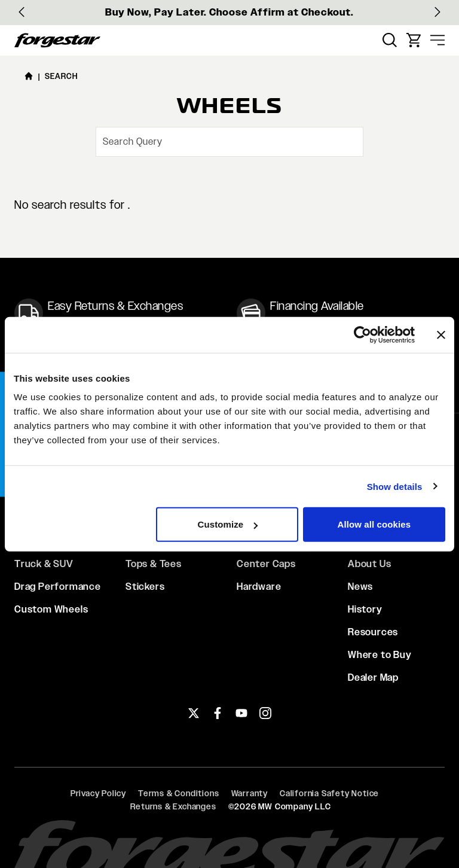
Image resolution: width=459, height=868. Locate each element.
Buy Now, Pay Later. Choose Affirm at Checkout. (229, 12)
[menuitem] (390, 40)
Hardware (259, 587)
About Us (369, 564)
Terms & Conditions (178, 793)
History (365, 609)
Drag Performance (58, 587)
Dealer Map (373, 677)
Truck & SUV (44, 564)
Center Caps (266, 564)
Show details (395, 486)
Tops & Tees (154, 564)
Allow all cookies (374, 524)
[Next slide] (437, 12)
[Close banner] (441, 334)
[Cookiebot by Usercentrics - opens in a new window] (362, 334)
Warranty (250, 793)
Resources (373, 632)
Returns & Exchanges (173, 806)
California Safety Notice (329, 793)
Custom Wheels (51, 609)
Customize (228, 524)
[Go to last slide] (22, 12)
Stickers (145, 587)
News (360, 587)
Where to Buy (380, 655)
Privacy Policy (98, 793)
